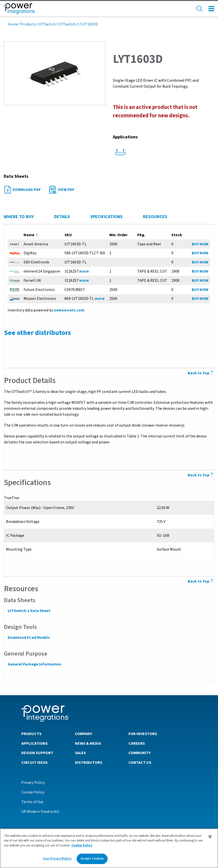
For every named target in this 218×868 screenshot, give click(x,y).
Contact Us (140, 762)
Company (83, 734)
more (84, 271)
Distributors (89, 762)
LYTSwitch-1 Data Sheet (29, 611)
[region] (109, 848)
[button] (55, 73)
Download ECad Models (29, 638)
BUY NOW (200, 244)
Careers (137, 743)
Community (140, 753)
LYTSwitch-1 (69, 24)
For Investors (143, 734)
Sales (80, 753)
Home (13, 24)
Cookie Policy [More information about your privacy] (82, 845)
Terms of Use (32, 802)
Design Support (37, 753)
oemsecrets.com (69, 310)
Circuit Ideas (34, 762)
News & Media (88, 743)
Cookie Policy (33, 792)
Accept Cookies (92, 859)
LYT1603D (90, 24)
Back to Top (201, 581)
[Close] (210, 837)
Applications (34, 743)
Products (28, 24)
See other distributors (37, 333)
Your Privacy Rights (57, 859)
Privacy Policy (33, 782)
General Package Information (34, 664)
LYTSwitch (47, 24)
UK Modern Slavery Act (40, 811)
